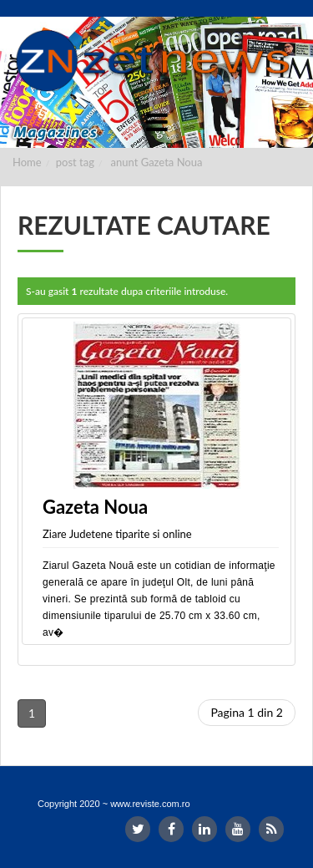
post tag (75, 162)
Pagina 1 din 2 (247, 712)
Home (27, 162)
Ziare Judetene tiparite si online (117, 534)
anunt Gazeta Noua (157, 162)
